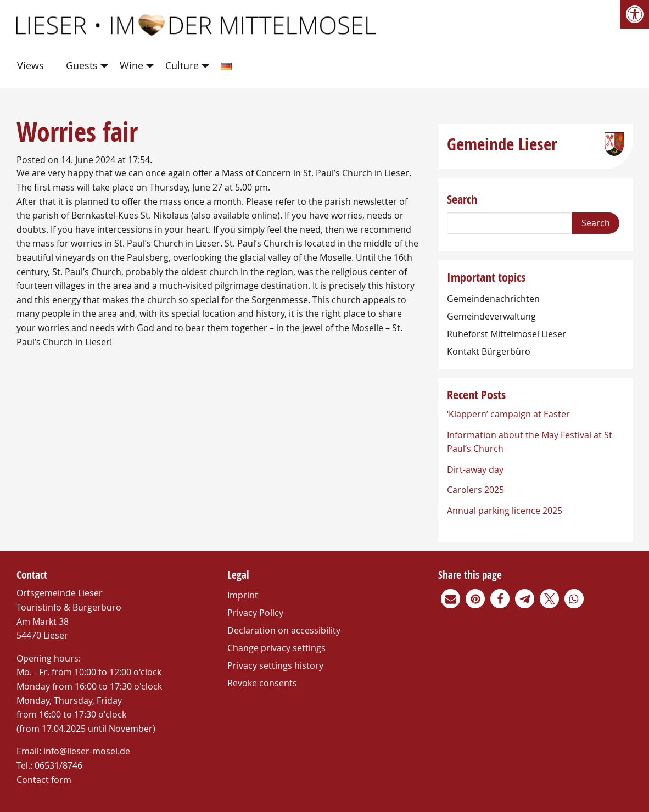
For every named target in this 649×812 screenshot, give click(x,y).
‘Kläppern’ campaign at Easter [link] (508, 414)
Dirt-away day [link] (475, 469)
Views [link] (30, 65)
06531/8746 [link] (58, 765)
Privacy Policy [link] (255, 613)
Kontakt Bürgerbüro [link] (489, 351)
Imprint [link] (243, 595)
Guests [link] (82, 65)
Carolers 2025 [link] (475, 490)
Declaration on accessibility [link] (284, 630)
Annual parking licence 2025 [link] (505, 511)
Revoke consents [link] (262, 683)
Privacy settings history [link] (275, 665)
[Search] (510, 223)
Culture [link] (182, 65)
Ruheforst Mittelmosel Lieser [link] (507, 334)
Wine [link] (132, 65)
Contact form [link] (44, 780)
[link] (635, 14)
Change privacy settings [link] (276, 648)
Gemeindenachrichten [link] (493, 299)
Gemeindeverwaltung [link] (491, 316)
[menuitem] (33, 66)
